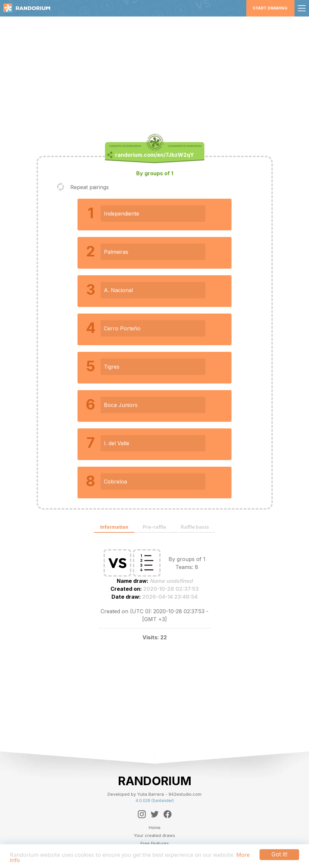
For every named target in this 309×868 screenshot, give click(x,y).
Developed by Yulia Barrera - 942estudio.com (154, 794)
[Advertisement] (155, 75)
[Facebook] (168, 814)
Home (155, 827)
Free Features (155, 843)
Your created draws (154, 835)
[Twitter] (155, 814)
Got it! (279, 854)
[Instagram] (142, 814)
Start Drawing (270, 8)
